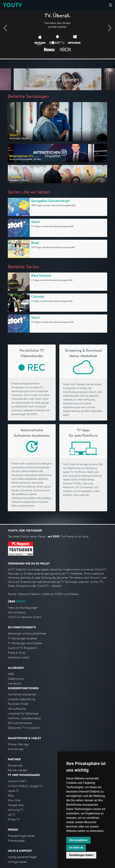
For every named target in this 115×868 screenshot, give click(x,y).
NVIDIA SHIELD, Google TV (25, 786)
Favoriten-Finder (18, 704)
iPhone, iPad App (18, 744)
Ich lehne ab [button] (76, 848)
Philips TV (14, 819)
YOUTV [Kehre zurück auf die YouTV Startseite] (12, 5)
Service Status (17, 612)
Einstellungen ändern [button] (81, 855)
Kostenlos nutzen (19, 657)
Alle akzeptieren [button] (78, 840)
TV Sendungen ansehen (23, 638)
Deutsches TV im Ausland (24, 728)
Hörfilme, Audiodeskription (25, 718)
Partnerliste (15, 765)
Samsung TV (16, 810)
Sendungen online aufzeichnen (27, 634)
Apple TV (13, 791)
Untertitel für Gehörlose (23, 714)
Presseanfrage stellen (21, 836)
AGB (11, 674)
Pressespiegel (16, 841)
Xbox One (14, 800)
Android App (16, 749)
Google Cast (16, 805)
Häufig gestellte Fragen (23, 857)
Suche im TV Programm (22, 648)
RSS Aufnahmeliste (20, 723)
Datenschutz (16, 679)
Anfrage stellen (17, 862)
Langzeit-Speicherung (21, 699)
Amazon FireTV (17, 781)
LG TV (12, 815)
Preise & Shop (17, 653)
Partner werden (18, 770)
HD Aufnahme (17, 709)
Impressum (15, 683)
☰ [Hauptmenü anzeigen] (110, 5)
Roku (11, 796)
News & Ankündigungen (23, 608)
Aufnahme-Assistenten (22, 694)
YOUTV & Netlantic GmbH (25, 617)
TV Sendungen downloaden (25, 643)
